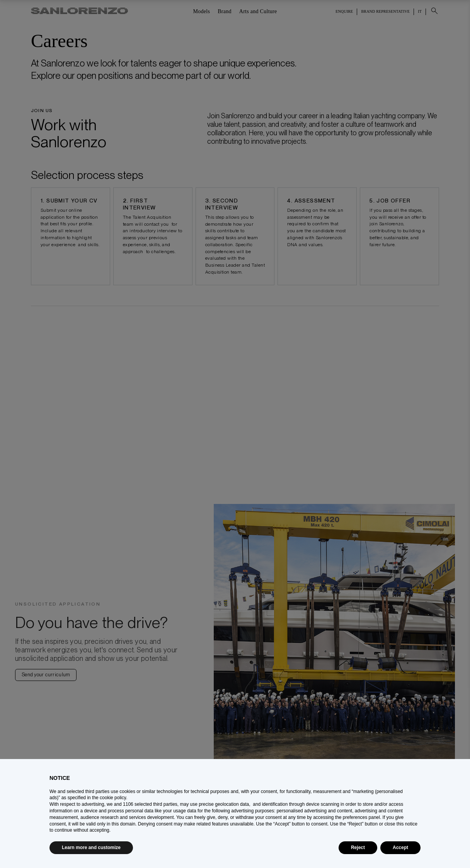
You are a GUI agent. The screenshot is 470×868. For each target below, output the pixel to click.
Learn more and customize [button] (91, 848)
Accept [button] (400, 848)
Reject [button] (358, 848)
